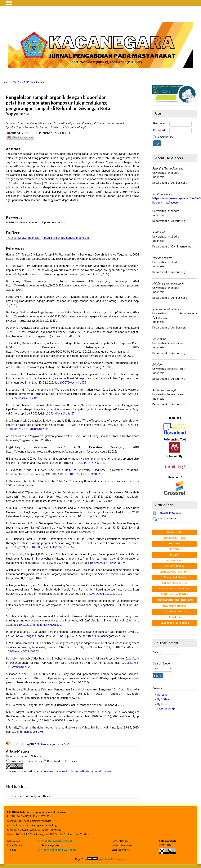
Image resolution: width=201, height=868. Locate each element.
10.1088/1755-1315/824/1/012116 (53, 547)
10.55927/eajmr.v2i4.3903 (22, 398)
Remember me (165, 137)
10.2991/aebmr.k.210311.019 (105, 594)
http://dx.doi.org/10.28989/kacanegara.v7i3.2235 (40, 744)
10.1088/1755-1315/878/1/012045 (27, 429)
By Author (163, 699)
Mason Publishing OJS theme (59, 850)
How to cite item (168, 518)
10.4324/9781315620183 (90, 463)
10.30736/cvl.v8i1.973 (73, 382)
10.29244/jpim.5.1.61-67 (60, 413)
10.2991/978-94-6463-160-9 (107, 563)
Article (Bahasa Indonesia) (24, 238)
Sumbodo (41, 82)
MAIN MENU (9, 3)
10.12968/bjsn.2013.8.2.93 (27, 732)
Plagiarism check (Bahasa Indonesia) (67, 238)
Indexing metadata (170, 513)
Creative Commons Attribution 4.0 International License (77, 771)
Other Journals (166, 709)
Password (159, 130)
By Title (162, 704)
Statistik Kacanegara (115, 859)
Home (7, 82)
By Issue (162, 695)
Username (159, 123)
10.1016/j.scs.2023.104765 (22, 651)
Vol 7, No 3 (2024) (23, 82)
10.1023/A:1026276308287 (86, 474)
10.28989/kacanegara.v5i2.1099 (107, 636)
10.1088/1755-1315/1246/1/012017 (40, 625)
